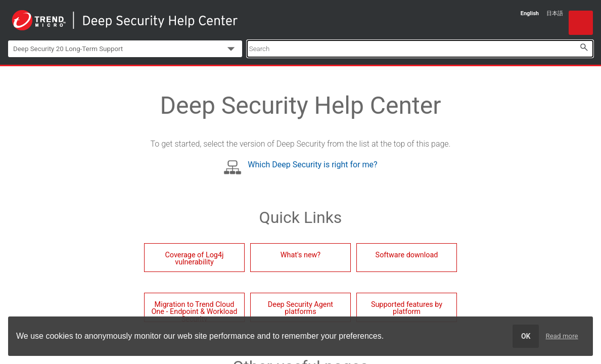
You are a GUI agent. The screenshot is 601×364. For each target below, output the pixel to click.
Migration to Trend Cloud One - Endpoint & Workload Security (194, 311)
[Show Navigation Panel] (581, 23)
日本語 (555, 13)
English (530, 13)
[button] (584, 47)
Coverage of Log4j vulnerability (194, 259)
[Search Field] (420, 49)
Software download (407, 255)
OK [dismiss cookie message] (526, 336)
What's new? (300, 255)
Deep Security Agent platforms (300, 308)
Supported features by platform (407, 308)
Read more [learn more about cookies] (562, 336)
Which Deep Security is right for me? (312, 165)
